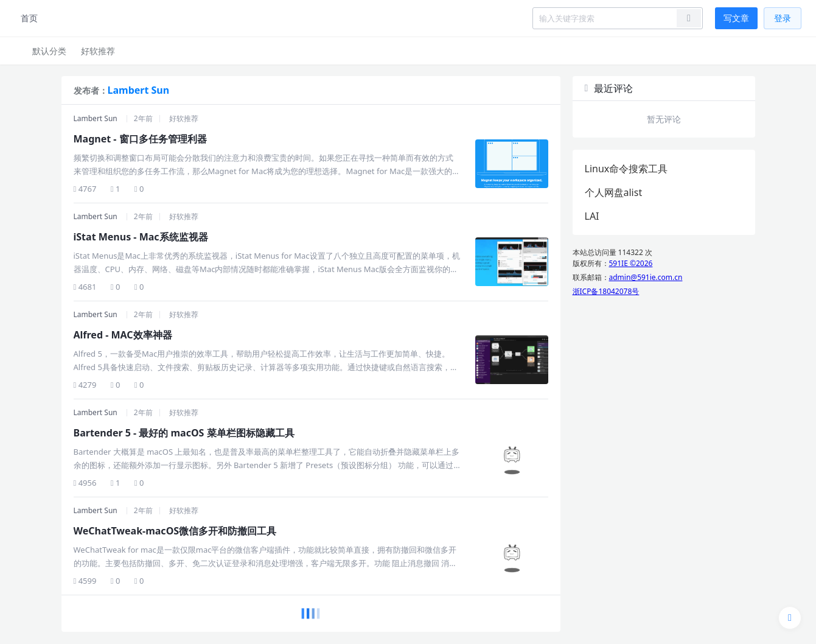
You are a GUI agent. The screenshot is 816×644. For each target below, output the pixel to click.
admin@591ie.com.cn (646, 277)
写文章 (736, 18)
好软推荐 (98, 51)
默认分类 (49, 51)
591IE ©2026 (631, 263)
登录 (783, 18)
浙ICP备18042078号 (606, 291)
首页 (29, 18)
